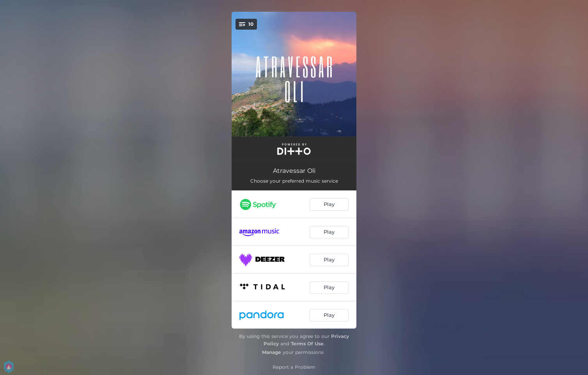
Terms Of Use (307, 344)
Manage (272, 352)
